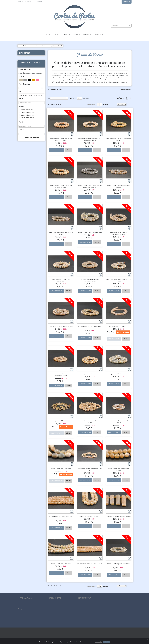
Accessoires (66, 35)
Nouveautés (88, 35)
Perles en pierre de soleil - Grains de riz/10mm (61, 326)
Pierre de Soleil (26, 189)
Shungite (24, 223)
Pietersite (25, 192)
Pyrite (23, 199)
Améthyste (25, 71)
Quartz (24, 201)
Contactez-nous (22, 613)
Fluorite (24, 128)
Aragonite (25, 80)
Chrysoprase (25, 106)
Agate (24, 61)
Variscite (24, 244)
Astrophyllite (25, 83)
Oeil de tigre (25, 173)
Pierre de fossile (26, 185)
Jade (23, 144)
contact (20, 2)
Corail (23, 113)
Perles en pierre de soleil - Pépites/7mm (90, 516)
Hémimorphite (26, 137)
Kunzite (24, 149)
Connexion (39, 2)
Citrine (24, 109)
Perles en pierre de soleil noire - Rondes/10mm (90, 232)
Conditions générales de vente (27, 622)
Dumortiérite (25, 123)
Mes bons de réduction (55, 616)
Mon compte (55, 598)
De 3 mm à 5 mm (27, 316)
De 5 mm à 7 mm (28, 319)
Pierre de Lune (26, 187)
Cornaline (24, 116)
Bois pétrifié (25, 90)
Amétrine (24, 73)
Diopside (24, 121)
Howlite (24, 140)
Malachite (25, 163)
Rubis (23, 208)
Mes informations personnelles (58, 613)
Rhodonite (25, 206)
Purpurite (24, 196)
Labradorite (25, 151)
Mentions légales (23, 619)
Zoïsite (24, 249)
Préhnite (24, 194)
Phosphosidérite (26, 182)
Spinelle (24, 227)
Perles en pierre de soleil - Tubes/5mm (118, 326)
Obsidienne (25, 170)
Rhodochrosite (26, 204)
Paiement (20, 625)
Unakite (24, 241)
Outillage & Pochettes (27, 260)
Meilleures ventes (23, 610)
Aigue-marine (26, 64)
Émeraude (25, 125)
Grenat (24, 132)
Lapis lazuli (25, 154)
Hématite (24, 135)
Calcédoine (25, 95)
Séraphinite (25, 218)
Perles (56, 35)
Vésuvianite (25, 246)
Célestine (24, 99)
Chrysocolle (25, 104)
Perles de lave (24, 251)
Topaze (24, 234)
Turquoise (25, 239)
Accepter (107, 642)
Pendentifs (77, 35)
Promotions (99, 35)
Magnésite (25, 161)
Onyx (23, 175)
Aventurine (25, 85)
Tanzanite (25, 230)
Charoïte (24, 102)
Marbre (24, 166)
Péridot (24, 180)
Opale (24, 177)
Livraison (20, 616)
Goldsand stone (26, 130)
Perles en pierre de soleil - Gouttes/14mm (61, 421)
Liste (130, 98)
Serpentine (25, 220)
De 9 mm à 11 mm (28, 324)
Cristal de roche (26, 111)
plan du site (29, 2)
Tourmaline (25, 237)
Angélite (24, 76)
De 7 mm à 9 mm (28, 321)
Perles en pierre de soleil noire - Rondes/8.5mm (118, 374)
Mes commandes (53, 604)
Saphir (24, 211)
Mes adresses (52, 610)
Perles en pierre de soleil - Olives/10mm (61, 469)
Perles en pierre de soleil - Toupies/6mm (61, 563)
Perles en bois (24, 253)
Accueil (49, 35)
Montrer (73, 98)
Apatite (24, 78)
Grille (127, 98)
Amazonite (25, 66)
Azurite (24, 87)
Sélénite (24, 215)
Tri (49, 98)
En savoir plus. (99, 642)
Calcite (24, 97)
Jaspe (23, 147)
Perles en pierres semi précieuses (40, 46)
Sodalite (24, 225)
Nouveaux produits (23, 607)
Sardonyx (25, 213)
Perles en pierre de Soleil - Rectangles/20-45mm (118, 516)
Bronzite (24, 92)
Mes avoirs (51, 607)
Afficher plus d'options (32, 344)
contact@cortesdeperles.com (88, 624)
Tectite (24, 232)
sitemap (20, 628)
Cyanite (24, 118)
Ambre (24, 68)
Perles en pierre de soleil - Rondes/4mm (90, 374)
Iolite (23, 142)
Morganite (25, 168)
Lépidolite (25, 159)
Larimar (24, 156)
